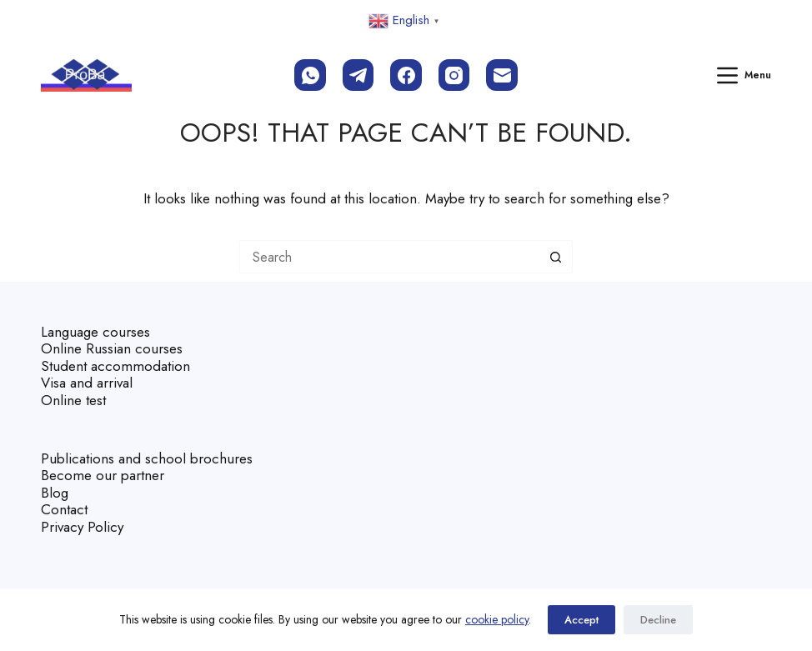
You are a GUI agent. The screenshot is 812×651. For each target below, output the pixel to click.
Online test (73, 400)
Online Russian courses (112, 348)
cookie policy (497, 619)
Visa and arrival (87, 383)
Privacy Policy (82, 527)
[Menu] (744, 75)
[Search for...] (389, 257)
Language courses (95, 332)
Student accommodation (115, 366)
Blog (55, 493)
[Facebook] (406, 75)
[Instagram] (454, 75)
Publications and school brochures (147, 458)
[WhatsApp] (310, 75)
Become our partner (103, 475)
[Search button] (556, 257)
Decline (658, 620)
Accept (581, 620)
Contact (64, 509)
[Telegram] (358, 75)
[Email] (502, 75)
